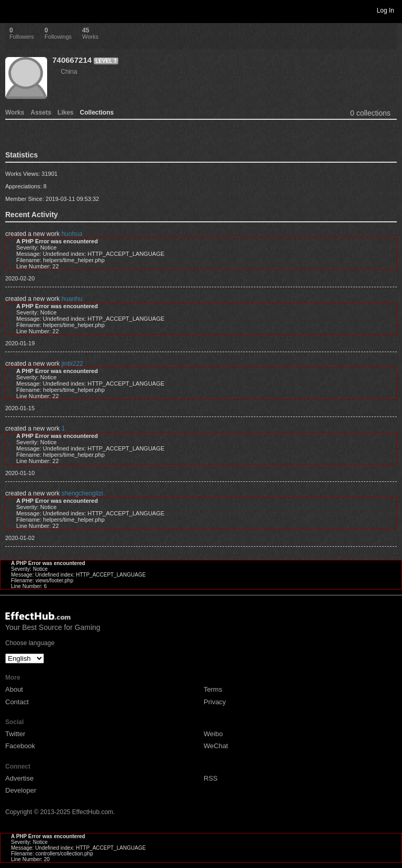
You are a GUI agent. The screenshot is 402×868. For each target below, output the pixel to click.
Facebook (20, 746)
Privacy (215, 702)
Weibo (213, 734)
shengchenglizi (82, 493)
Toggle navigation (13, 10)
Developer (21, 790)
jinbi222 (72, 364)
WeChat (216, 746)
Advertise (19, 778)
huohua (72, 234)
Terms (213, 689)
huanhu (72, 299)
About (14, 689)
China (69, 72)
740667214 (72, 60)
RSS (211, 778)
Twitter (15, 734)
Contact (17, 702)
